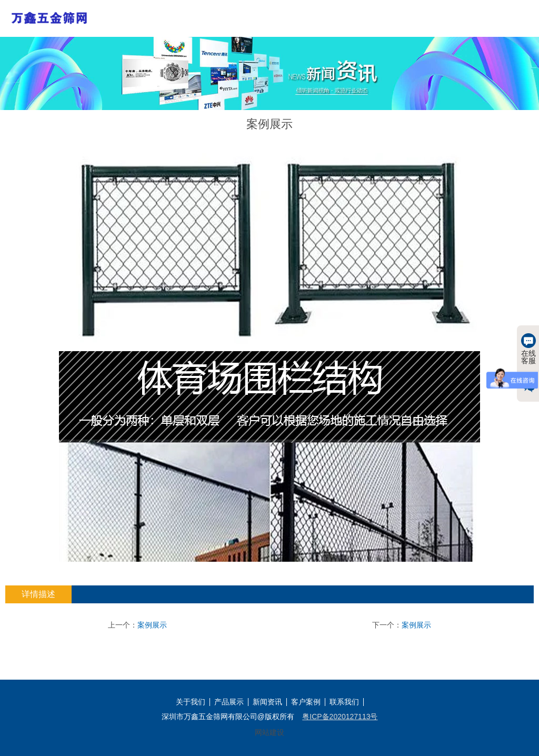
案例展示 (152, 625)
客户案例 (306, 702)
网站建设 (269, 732)
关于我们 (191, 702)
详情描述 (38, 594)
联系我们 (344, 702)
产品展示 (229, 702)
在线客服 (528, 349)
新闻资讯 (267, 702)
